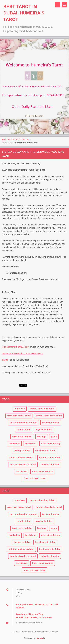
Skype (5, 360)
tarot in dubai (23, 430)
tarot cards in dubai (22, 437)
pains (54, 437)
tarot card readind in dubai (23, 423)
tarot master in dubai (50, 458)
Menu (64, 5)
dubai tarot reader (50, 465)
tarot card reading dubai (42, 409)
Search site (57, 5)
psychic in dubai (44, 430)
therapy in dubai (22, 451)
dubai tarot (22, 472)
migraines (20, 409)
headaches (14, 444)
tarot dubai (31, 444)
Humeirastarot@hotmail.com (16, 347)
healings (42, 437)
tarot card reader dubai (19, 416)
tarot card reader (51, 423)
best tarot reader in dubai (23, 465)
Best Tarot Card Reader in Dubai (16, 140)
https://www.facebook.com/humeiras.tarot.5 (22, 353)
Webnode (40, 638)
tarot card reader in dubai (49, 416)
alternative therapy (51, 444)
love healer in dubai (45, 451)
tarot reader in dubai (43, 472)
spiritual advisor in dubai (21, 458)
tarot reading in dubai (34, 478)
